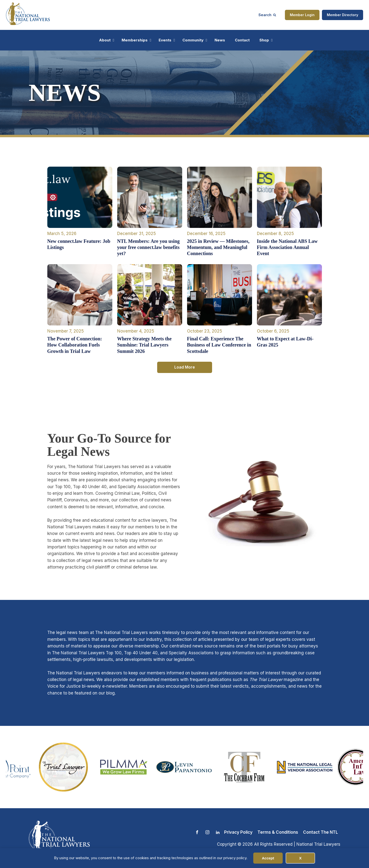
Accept (268, 858)
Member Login (302, 15)
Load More (185, 367)
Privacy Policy (238, 832)
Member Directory (343, 15)
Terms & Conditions (278, 832)
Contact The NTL (320, 832)
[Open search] (267, 15)
